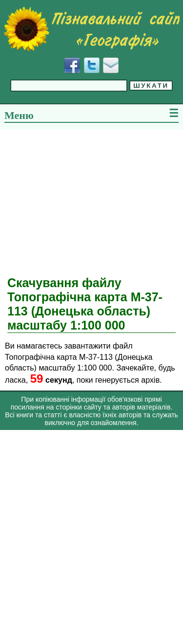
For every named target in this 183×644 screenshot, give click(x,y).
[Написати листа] (111, 65)
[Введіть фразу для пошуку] (69, 86)
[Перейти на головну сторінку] (91, 29)
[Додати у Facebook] (72, 65)
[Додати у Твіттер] (92, 65)
